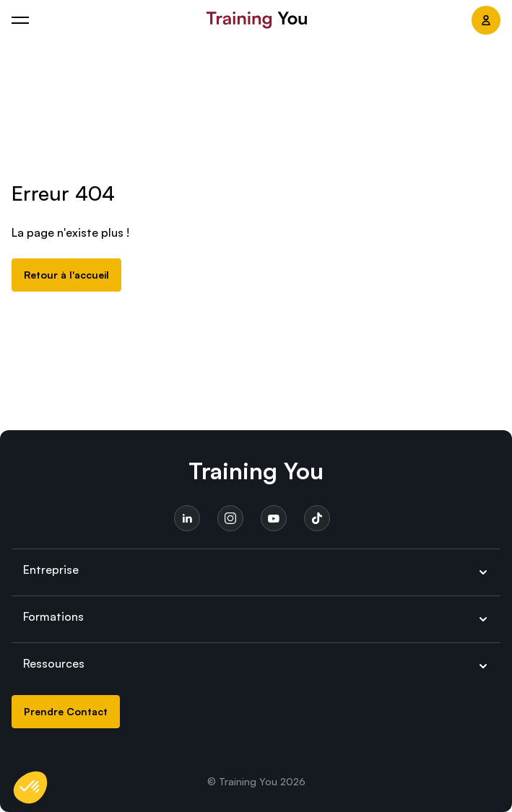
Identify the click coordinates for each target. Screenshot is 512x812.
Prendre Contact (66, 711)
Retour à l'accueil (66, 275)
